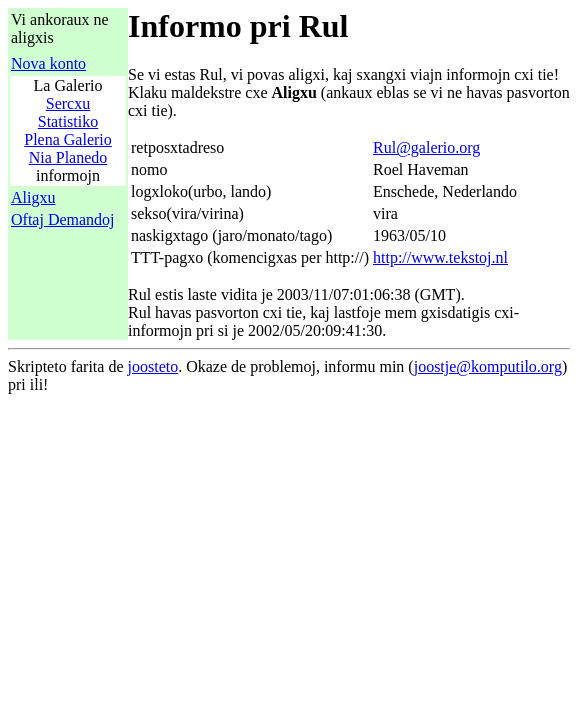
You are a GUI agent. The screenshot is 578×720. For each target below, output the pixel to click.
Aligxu (33, 197)
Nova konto (48, 63)
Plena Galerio (68, 139)
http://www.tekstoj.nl (440, 257)
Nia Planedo (68, 157)
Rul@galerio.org (426, 147)
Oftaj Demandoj (63, 219)
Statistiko (68, 121)
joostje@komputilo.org (488, 366)
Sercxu (68, 103)
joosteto (153, 366)
